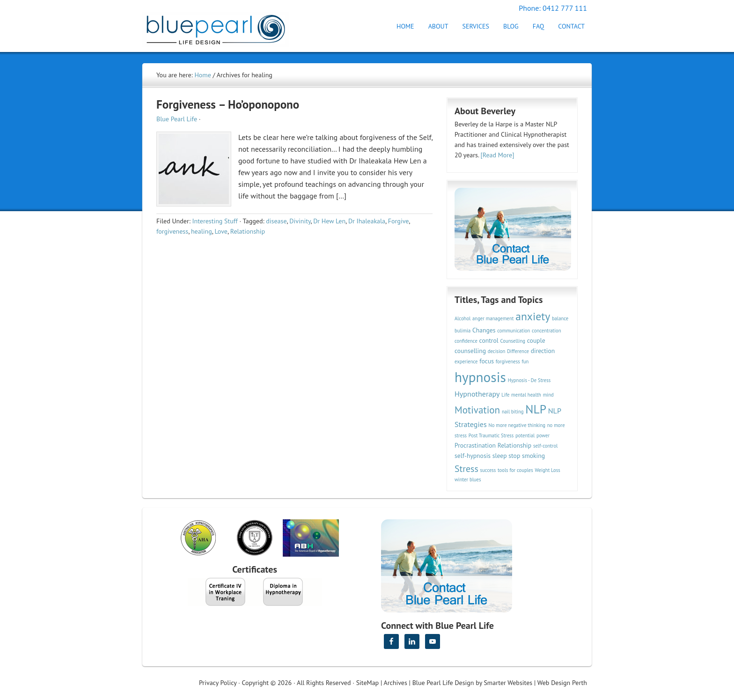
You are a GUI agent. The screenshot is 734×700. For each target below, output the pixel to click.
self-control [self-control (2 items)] (545, 446)
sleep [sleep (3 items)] (500, 456)
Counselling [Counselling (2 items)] (513, 341)
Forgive (398, 221)
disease (276, 221)
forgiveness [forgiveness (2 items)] (508, 361)
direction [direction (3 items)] (543, 351)
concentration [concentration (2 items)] (546, 331)
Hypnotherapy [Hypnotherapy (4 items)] (477, 394)
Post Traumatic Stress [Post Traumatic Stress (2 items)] (491, 435)
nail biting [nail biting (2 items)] (513, 412)
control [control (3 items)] (489, 340)
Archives (396, 683)
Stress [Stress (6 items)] (466, 468)
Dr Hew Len (329, 221)
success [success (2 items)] (488, 470)
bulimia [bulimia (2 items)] (462, 331)
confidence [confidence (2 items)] (466, 341)
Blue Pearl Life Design (443, 683)
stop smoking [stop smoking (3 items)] (527, 456)
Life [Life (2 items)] (505, 395)
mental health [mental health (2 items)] (526, 395)
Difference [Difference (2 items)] (518, 351)
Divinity (300, 221)
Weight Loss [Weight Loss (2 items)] (547, 470)
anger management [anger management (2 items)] (493, 318)
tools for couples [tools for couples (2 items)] (515, 470)
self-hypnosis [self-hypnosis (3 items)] (473, 456)
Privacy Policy (218, 683)
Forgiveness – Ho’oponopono (228, 104)
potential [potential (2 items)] (525, 435)
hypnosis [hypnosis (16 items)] (480, 377)
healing (202, 231)
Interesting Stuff (215, 221)
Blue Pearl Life (177, 119)
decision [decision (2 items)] (497, 351)
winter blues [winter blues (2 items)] (468, 479)
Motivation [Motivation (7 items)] (477, 410)
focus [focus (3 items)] (487, 361)
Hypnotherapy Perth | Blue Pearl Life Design (224, 27)
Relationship (248, 231)
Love (221, 231)
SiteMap (367, 683)
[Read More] (498, 155)
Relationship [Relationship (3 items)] (514, 445)
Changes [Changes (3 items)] (484, 330)
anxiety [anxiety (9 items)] (533, 316)
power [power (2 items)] (543, 435)
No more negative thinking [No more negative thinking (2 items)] (517, 425)
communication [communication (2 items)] (514, 331)
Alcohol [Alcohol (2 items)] (462, 318)
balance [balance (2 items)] (560, 318)
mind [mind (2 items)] (548, 395)
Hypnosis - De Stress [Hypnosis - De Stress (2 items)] (529, 380)
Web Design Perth (562, 683)
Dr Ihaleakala (367, 221)
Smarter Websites (508, 683)
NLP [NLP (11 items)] (536, 409)
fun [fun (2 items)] (525, 361)
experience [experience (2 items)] (466, 361)
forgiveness (172, 231)
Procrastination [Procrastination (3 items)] (475, 445)
